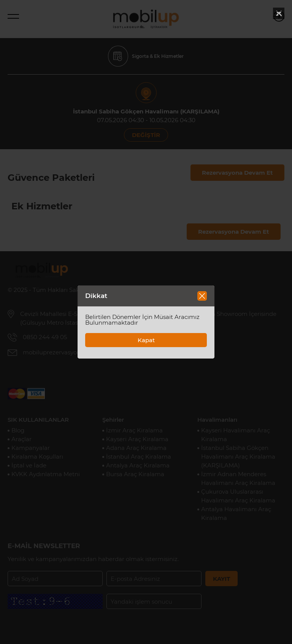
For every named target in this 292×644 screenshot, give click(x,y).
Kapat (146, 340)
